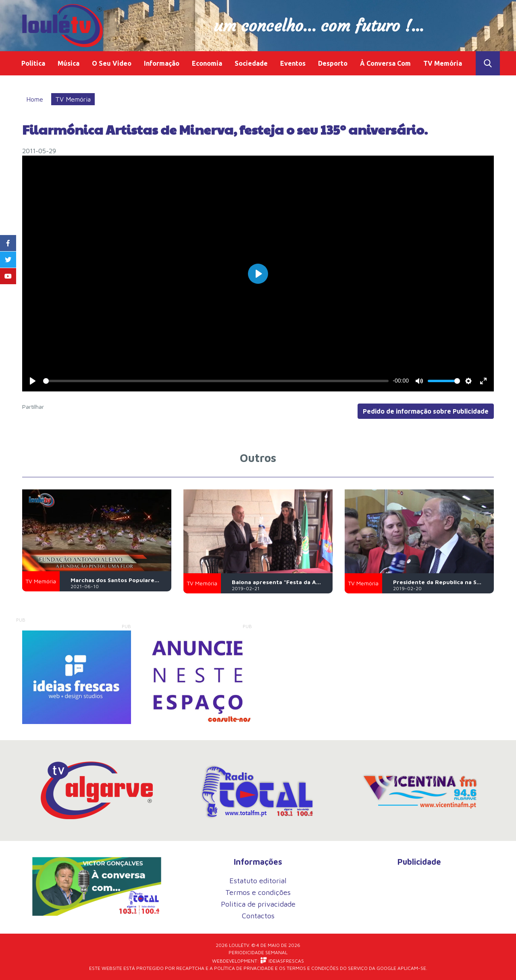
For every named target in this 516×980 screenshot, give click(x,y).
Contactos (258, 916)
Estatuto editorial (258, 881)
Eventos (293, 63)
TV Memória (443, 63)
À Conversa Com (385, 63)
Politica (33, 63)
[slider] (216, 381)
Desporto (333, 63)
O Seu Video (112, 63)
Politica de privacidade (258, 904)
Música (69, 63)
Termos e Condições (313, 968)
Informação (162, 63)
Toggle (488, 63)
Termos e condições (258, 892)
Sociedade (251, 63)
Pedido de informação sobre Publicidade (426, 411)
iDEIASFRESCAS (282, 960)
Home (35, 99)
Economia (207, 63)
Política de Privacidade (244, 968)
